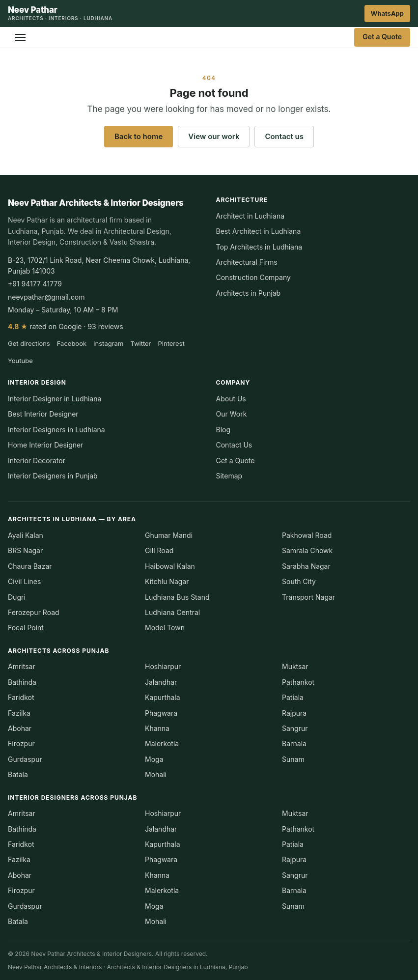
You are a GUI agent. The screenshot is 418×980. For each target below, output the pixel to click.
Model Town (165, 628)
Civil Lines (24, 581)
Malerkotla (162, 743)
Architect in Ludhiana (251, 216)
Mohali (156, 774)
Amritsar (22, 666)
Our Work (232, 414)
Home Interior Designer (46, 445)
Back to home (139, 136)
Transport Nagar (308, 597)
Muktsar (295, 666)
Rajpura (294, 713)
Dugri (17, 597)
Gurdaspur (25, 759)
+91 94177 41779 (35, 284)
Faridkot (21, 697)
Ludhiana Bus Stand (177, 597)
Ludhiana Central (172, 612)
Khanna (157, 728)
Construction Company (253, 277)
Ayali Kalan (26, 535)
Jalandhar (161, 682)
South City (299, 581)
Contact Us (234, 445)
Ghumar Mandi (169, 535)
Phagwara (161, 713)
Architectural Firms (247, 262)
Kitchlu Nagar (167, 581)
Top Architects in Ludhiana (259, 247)
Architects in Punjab (249, 293)
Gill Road (159, 550)
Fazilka (19, 713)
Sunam (293, 759)
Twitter (140, 343)
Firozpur (21, 743)
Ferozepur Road (34, 612)
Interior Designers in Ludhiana (56, 430)
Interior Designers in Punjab (53, 476)
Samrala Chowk (307, 550)
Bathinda (22, 682)
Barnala (294, 743)
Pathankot (298, 682)
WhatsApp (387, 13)
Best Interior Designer (43, 414)
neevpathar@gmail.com (46, 297)
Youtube (20, 361)
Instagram (108, 343)
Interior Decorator (37, 461)
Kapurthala (163, 697)
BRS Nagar (25, 550)
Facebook (72, 343)
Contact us (284, 136)
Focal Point (26, 628)
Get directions (29, 343)
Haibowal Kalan (170, 566)
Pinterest (171, 343)
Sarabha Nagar (306, 566)
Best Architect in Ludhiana (259, 231)
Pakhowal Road (307, 535)
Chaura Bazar (30, 566)
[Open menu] (20, 37)
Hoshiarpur (163, 666)
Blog (223, 430)
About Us (231, 399)
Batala (18, 774)
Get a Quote (382, 37)
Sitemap (229, 476)
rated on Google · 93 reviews (66, 326)
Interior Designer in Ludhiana (55, 399)
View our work (214, 136)
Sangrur (295, 728)
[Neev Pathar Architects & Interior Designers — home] (60, 13)
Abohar (20, 728)
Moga (154, 759)
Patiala (293, 697)
